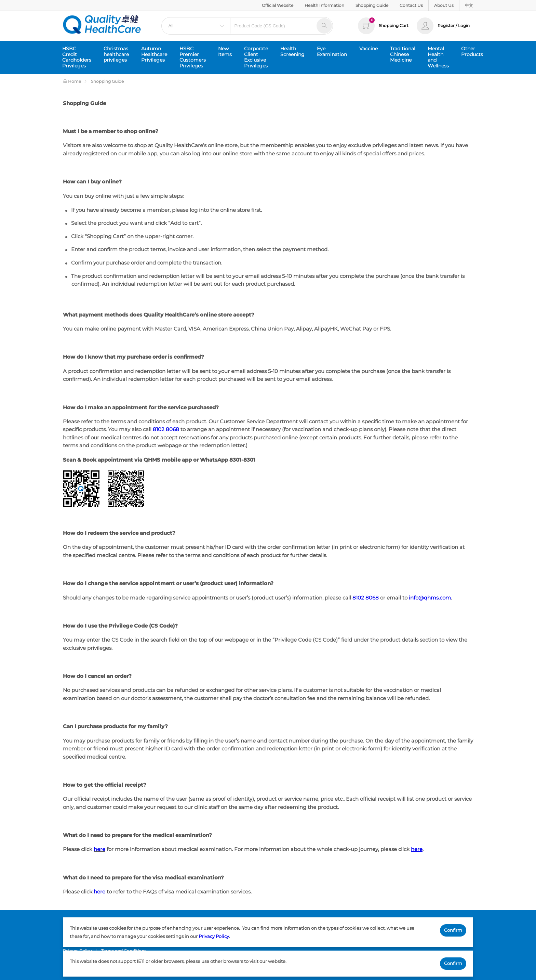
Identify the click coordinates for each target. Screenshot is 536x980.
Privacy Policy (214, 936)
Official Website (278, 5)
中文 (469, 5)
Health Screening (292, 51)
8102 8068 (166, 429)
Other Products (472, 51)
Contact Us (411, 5)
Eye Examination (332, 51)
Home (72, 81)
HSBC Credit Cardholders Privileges (77, 57)
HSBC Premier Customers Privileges (193, 57)
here (99, 849)
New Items (225, 51)
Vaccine (368, 49)
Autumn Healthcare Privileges (154, 54)
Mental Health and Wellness (438, 57)
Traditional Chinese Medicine (403, 54)
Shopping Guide (372, 5)
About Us (444, 5)
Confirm (453, 930)
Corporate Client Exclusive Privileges (256, 57)
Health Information (324, 5)
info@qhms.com (430, 598)
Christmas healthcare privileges (116, 54)
